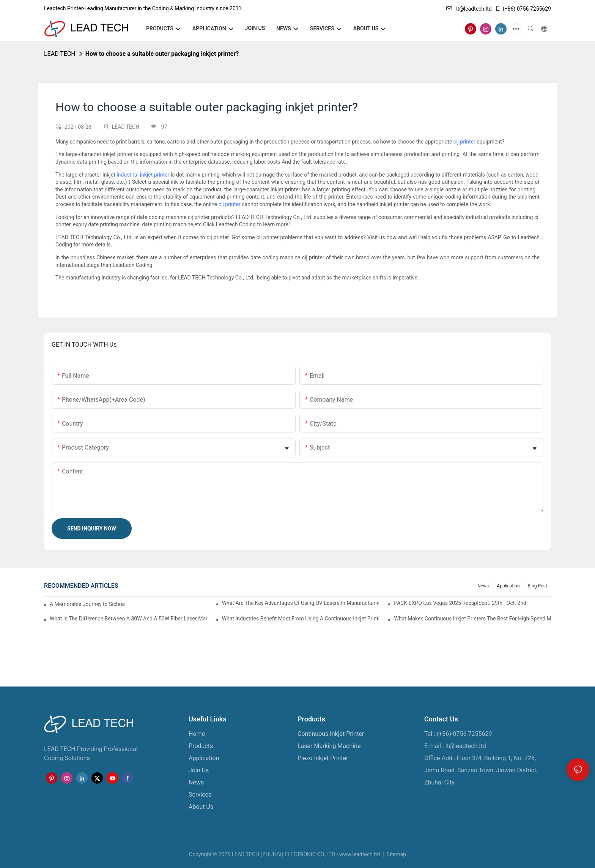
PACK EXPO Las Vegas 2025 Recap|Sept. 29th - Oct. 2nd (460, 603)
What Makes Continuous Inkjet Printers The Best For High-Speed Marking (472, 619)
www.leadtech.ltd (360, 854)
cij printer (464, 142)
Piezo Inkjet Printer (323, 758)
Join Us (199, 770)
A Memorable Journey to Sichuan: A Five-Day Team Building (87, 604)
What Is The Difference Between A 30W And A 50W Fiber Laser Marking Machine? (128, 619)
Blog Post (538, 586)
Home (197, 734)
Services (200, 795)
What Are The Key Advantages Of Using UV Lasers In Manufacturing (301, 603)
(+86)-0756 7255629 (523, 9)
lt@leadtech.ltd (469, 9)
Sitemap (396, 854)
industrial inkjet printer (143, 175)
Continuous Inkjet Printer (331, 734)
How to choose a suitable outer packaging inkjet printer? (162, 54)
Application (508, 586)
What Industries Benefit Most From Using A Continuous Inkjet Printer (301, 619)
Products (201, 746)
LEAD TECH (60, 54)
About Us (201, 807)
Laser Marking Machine (329, 746)
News (483, 586)
